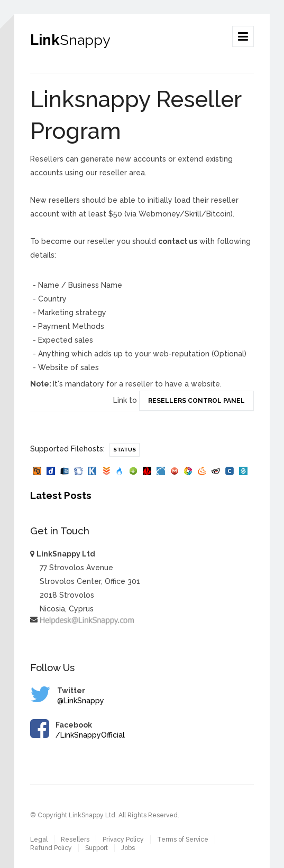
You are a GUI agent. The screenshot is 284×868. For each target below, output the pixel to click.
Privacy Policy (123, 839)
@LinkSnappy (81, 701)
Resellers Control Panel (196, 401)
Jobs (128, 848)
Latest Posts (61, 495)
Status (125, 450)
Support (97, 848)
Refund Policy (51, 848)
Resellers (75, 839)
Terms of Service (183, 839)
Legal (39, 839)
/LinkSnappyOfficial (90, 735)
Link (70, 40)
